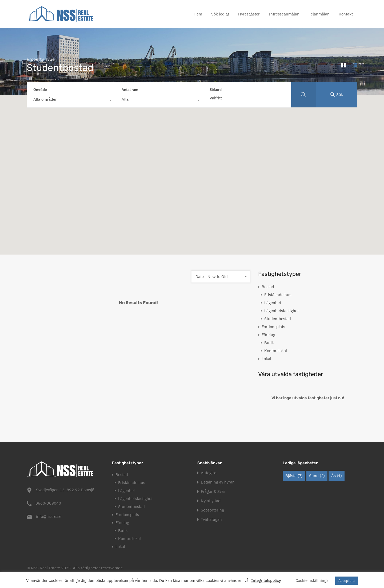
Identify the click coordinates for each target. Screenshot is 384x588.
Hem (198, 14)
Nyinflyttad (211, 501)
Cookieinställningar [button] (313, 580)
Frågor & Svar (213, 491)
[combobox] (71, 101)
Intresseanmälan (284, 14)
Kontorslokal (276, 351)
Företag (268, 335)
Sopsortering (212, 510)
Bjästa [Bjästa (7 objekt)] (294, 476)
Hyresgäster (249, 14)
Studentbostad (278, 319)
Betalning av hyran (218, 482)
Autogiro (209, 473)
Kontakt (346, 14)
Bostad (268, 287)
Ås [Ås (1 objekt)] (337, 476)
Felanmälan (319, 14)
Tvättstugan (211, 519)
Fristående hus (278, 295)
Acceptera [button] (347, 581)
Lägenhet (273, 303)
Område (40, 90)
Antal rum (130, 90)
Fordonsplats (273, 327)
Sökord (216, 90)
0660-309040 (48, 503)
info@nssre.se (49, 516)
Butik (269, 343)
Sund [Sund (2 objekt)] (317, 476)
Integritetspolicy (266, 580)
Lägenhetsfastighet (281, 311)
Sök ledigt (220, 14)
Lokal (266, 359)
